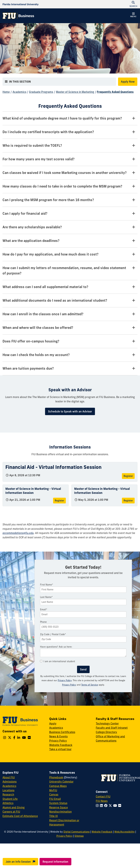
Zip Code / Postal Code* (53, 634)
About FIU (9, 777)
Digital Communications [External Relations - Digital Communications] (77, 832)
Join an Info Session (20, 862)
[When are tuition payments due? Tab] (70, 369)
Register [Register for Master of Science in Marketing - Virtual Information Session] (59, 501)
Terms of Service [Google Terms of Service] (90, 685)
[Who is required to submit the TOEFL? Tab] (70, 146)
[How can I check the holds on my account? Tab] (70, 355)
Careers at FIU (11, 812)
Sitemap (79, 836)
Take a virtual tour (60, 749)
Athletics (8, 803)
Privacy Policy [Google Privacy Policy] (69, 685)
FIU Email (55, 799)
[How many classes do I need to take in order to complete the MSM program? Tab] (70, 186)
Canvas (54, 794)
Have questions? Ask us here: (56, 647)
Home (6, 92)
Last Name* (46, 597)
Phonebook (56, 777)
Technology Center (107, 723)
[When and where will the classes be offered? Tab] (70, 328)
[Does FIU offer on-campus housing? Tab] (70, 341)
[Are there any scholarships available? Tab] (70, 227)
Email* (44, 609)
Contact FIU (103, 796)
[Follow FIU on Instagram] (98, 806)
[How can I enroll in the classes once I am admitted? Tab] (70, 314)
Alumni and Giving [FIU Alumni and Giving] (14, 807)
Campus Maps (58, 786)
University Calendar (61, 782)
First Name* (47, 585)
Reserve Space (59, 807)
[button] (133, 15)
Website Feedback (61, 745)
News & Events (58, 736)
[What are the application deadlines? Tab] (70, 241)
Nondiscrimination (60, 812)
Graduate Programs (41, 92)
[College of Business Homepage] (18, 16)
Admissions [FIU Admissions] (10, 782)
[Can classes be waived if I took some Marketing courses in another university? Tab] (70, 173)
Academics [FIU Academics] (9, 786)
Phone (43, 622)
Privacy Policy (65, 680)
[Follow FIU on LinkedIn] (102, 806)
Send (83, 669)
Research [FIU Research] (8, 794)
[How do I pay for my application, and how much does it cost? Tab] (70, 254)
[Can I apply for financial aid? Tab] (70, 214)
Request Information (55, 862)
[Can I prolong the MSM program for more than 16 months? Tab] (70, 200)
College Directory (106, 732)
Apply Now (128, 82)
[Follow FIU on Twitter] (111, 806)
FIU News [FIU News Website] (102, 801)
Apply (53, 723)
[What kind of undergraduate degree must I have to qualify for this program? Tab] (70, 118)
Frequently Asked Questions (115, 92)
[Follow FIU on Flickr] (120, 806)
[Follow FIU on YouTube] (116, 806)
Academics (19, 92)
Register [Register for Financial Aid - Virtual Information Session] (128, 476)
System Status (58, 803)
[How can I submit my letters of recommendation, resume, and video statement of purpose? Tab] (70, 271)
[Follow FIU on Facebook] (106, 806)
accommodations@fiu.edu (18, 533)
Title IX (54, 816)
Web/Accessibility (125, 832)
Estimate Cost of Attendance (20, 816)
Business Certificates (62, 732)
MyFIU (53, 790)
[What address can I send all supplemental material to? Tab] (70, 287)
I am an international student (58, 661)
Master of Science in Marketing (75, 92)
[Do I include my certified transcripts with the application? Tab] (70, 132)
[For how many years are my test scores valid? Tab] (70, 159)
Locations (8, 790)
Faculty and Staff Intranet (112, 728)
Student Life (10, 799)
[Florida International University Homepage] (21, 4)
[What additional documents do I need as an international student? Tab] (70, 301)
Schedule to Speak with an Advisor (70, 411)
